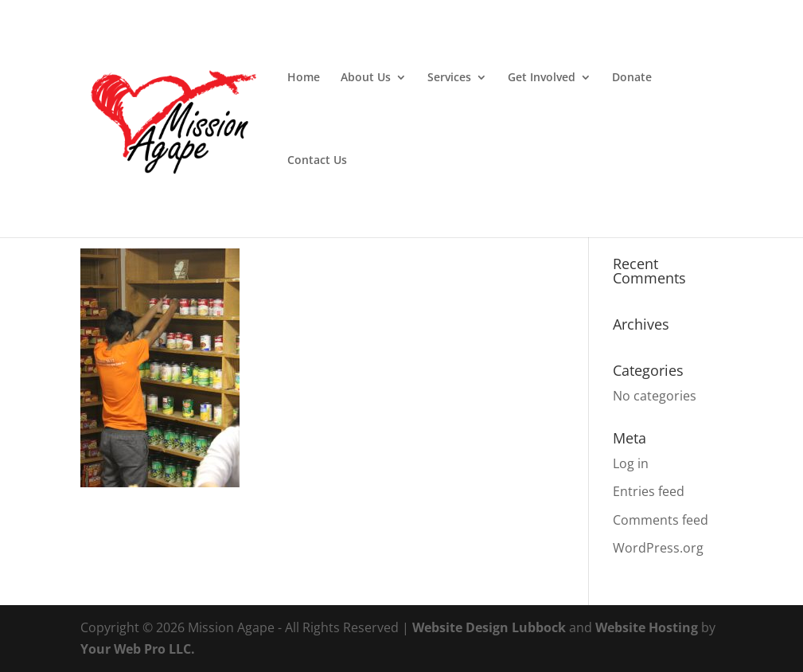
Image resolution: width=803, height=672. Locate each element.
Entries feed (649, 491)
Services (449, 78)
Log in (631, 463)
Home (304, 78)
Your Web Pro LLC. (138, 649)
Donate (632, 78)
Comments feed (661, 520)
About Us (366, 78)
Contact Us (317, 161)
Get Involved (542, 78)
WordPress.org (658, 548)
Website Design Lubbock (489, 627)
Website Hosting (647, 627)
